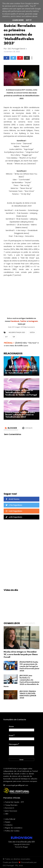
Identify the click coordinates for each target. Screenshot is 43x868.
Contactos (9, 825)
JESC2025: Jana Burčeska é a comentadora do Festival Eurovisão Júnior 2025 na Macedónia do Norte (21, 681)
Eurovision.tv (10, 808)
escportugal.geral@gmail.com (16, 785)
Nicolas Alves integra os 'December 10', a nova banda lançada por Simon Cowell (21, 654)
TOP (14, 337)
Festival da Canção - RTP (15, 802)
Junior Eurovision (11, 811)
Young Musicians (11, 805)
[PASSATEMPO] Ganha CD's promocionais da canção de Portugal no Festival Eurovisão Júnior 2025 (29, 666)
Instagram (33, 321)
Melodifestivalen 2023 (17, 332)
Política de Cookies (12, 831)
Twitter (24, 321)
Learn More (18, 20)
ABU (7, 814)
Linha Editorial (10, 819)
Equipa (8, 822)
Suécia (32, 332)
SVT (6, 337)
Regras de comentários (14, 828)
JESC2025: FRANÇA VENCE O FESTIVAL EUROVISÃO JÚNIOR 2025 (28, 695)
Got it (29, 20)
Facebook (15, 321)
